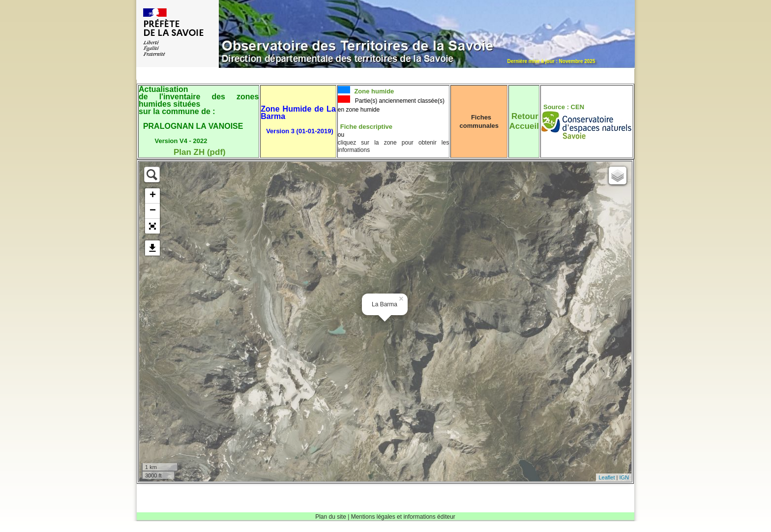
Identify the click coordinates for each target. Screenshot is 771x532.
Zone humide (373, 91)
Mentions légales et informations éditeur (403, 517)
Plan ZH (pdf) (200, 152)
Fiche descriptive (366, 127)
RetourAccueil (524, 121)
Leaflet (607, 477)
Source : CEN (564, 107)
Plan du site (331, 517)
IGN (624, 477)
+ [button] (153, 196)
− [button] (153, 211)
